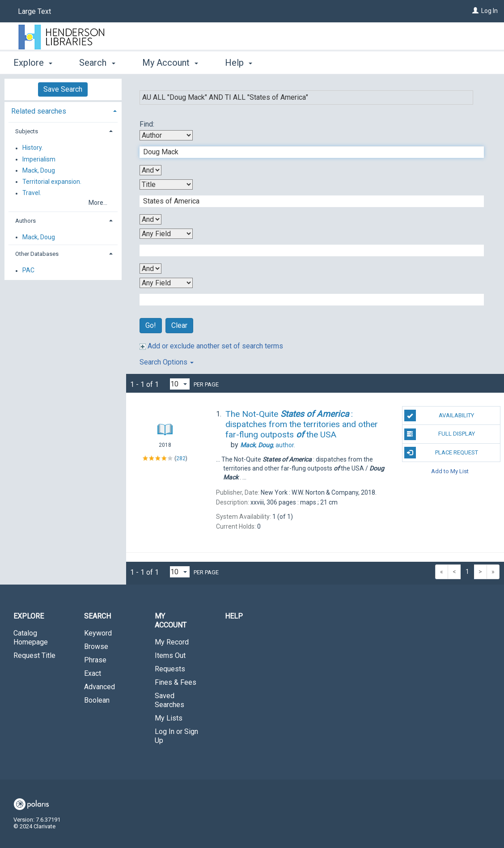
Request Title (34, 655)
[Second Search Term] (307, 201)
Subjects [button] (27, 131)
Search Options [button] (167, 362)
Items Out (170, 655)
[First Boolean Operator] (150, 170)
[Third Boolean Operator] (150, 269)
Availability (439, 416)
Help (234, 616)
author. (268, 445)
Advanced (100, 687)
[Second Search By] (166, 184)
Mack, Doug (39, 170)
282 (181, 458)
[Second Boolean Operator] (150, 219)
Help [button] (239, 63)
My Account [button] (170, 63)
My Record (172, 642)
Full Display (440, 434)
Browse (96, 647)
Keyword (98, 633)
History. (33, 148)
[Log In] (475, 11)
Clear (179, 325)
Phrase (95, 660)
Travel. (32, 193)
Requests (170, 669)
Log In (489, 11)
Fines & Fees (176, 682)
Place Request (441, 453)
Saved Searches (169, 700)
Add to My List (450, 471)
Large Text (34, 11)
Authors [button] (25, 221)
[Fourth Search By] (166, 283)
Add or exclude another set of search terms (211, 346)
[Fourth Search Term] (307, 300)
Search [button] (97, 63)
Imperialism (39, 159)
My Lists (169, 718)
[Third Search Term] (307, 250)
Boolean (97, 700)
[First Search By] (166, 135)
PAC (28, 271)
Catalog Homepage (31, 638)
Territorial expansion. (52, 182)
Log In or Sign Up (176, 736)
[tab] (63, 110)
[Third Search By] (166, 234)
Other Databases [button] (37, 254)
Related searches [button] (39, 111)
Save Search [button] (63, 89)
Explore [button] (33, 63)
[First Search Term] (307, 152)
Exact (93, 673)
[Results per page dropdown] (180, 384)
